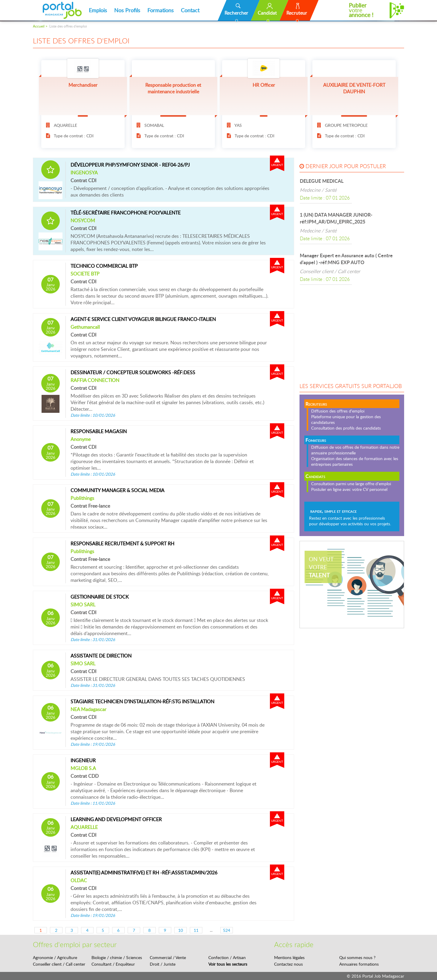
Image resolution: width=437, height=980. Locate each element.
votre (361, 10)
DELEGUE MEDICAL (322, 181)
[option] (352, 189)
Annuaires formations (359, 964)
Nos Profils (127, 10)
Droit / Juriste (163, 964)
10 (181, 930)
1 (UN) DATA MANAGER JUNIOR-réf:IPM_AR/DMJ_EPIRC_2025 (336, 218)
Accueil (39, 26)
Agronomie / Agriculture (55, 957)
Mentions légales (289, 957)
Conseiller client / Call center (59, 964)
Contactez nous (288, 964)
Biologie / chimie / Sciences (117, 957)
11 (196, 930)
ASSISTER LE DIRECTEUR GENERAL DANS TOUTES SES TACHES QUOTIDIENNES (170, 682)
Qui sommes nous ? (357, 957)
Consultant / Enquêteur (113, 964)
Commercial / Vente (168, 957)
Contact (190, 10)
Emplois (98, 10)
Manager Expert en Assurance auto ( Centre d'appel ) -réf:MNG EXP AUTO (346, 259)
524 (227, 930)
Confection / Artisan (227, 957)
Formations (161, 10)
